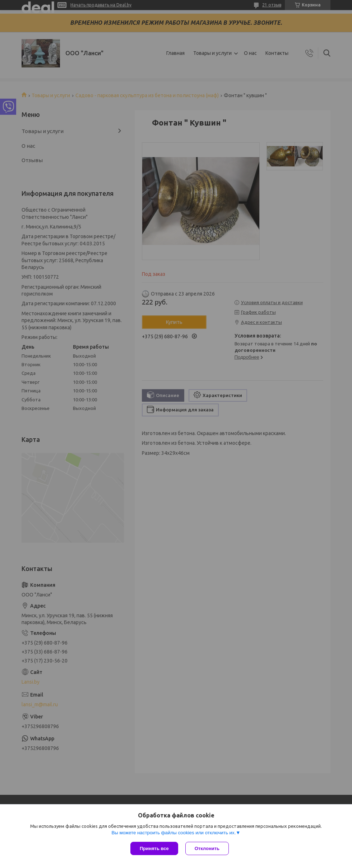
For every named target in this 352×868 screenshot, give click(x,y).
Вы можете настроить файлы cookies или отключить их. (173, 833)
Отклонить (207, 848)
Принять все (154, 848)
